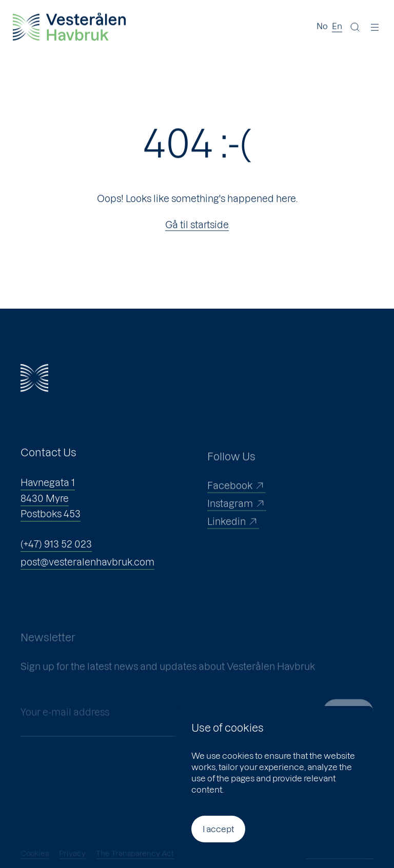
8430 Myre (45, 506)
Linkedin (233, 534)
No (322, 26)
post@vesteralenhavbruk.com (87, 570)
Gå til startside (197, 225)
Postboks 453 (51, 522)
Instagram (237, 516)
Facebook (237, 498)
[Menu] (375, 27)
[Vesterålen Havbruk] (69, 26)
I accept (218, 829)
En (337, 26)
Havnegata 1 (48, 490)
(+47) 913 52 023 (56, 552)
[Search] (355, 27)
